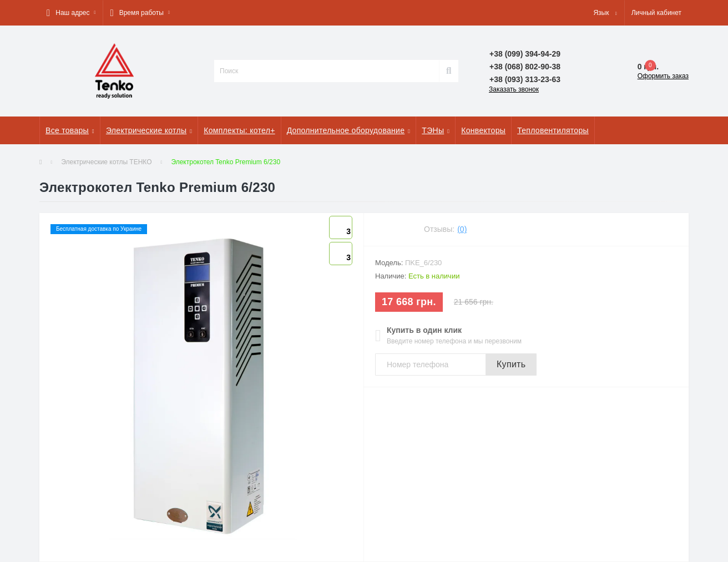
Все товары (70, 130)
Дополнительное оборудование (349, 130)
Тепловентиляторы (553, 130)
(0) (462, 229)
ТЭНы (436, 130)
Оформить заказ (663, 76)
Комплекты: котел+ (239, 130)
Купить (511, 364)
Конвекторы (483, 130)
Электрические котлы (149, 130)
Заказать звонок (514, 89)
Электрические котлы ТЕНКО (106, 162)
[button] (71, 13)
